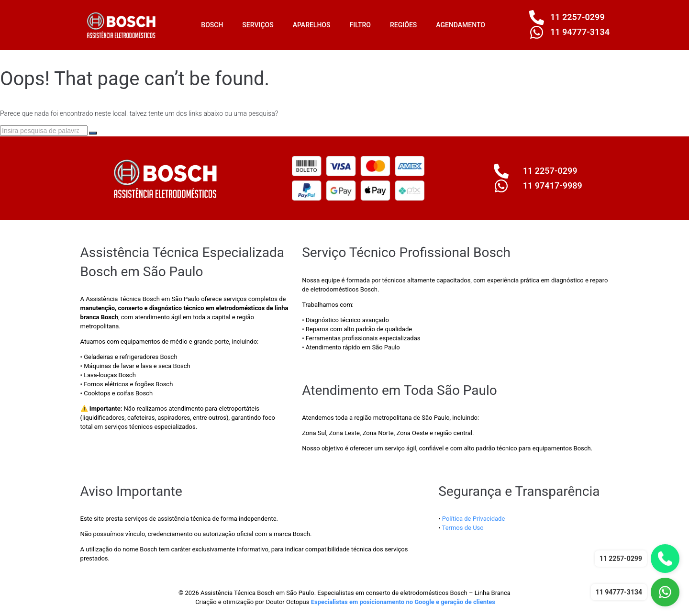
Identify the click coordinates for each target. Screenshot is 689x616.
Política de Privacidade (474, 519)
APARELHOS (312, 25)
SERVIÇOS (258, 25)
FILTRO (360, 25)
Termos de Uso (463, 528)
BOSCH (212, 25)
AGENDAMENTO (461, 25)
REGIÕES (403, 25)
